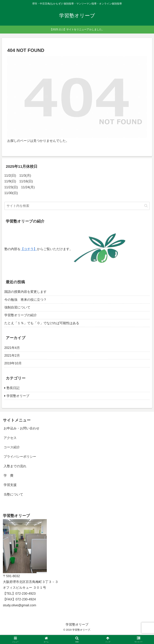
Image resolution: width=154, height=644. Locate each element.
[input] (77, 206)
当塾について (13, 494)
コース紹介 (12, 447)
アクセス (10, 438)
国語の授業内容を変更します (25, 292)
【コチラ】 (29, 249)
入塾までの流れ (15, 466)
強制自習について (17, 307)
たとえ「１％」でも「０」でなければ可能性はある (42, 323)
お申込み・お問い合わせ (22, 428)
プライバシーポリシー (20, 457)
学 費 (8, 476)
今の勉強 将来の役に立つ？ (25, 300)
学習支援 (10, 485)
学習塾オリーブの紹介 (21, 315)
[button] (146, 206)
